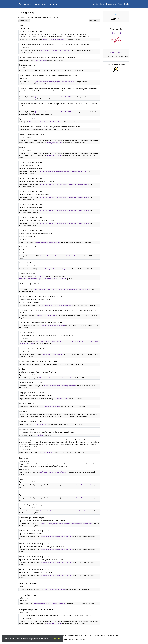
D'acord (57, 639)
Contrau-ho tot (24, 21)
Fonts (120, 4)
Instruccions (111, 4)
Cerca (102, 4)
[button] (116, 14)
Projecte (95, 4)
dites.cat (116, 33)
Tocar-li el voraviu (116, 53)
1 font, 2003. (24, 598)
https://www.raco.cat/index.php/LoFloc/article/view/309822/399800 (42, 279)
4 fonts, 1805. (25, 461)
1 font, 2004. (24, 613)
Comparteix (94, 21)
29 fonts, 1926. (25, 29)
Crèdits (127, 4)
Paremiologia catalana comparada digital (38, 4)
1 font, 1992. (24, 586)
